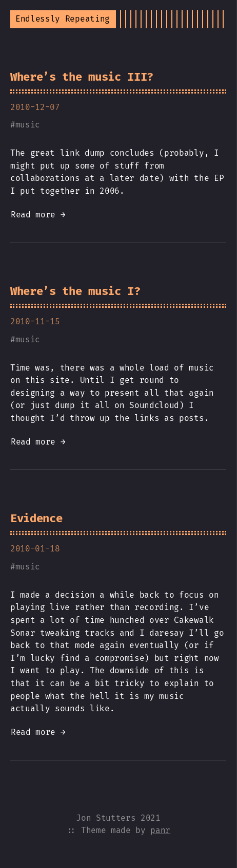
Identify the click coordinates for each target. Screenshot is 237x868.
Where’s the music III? (82, 77)
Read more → (38, 215)
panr (160, 830)
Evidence (36, 518)
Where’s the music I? (75, 291)
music (28, 125)
